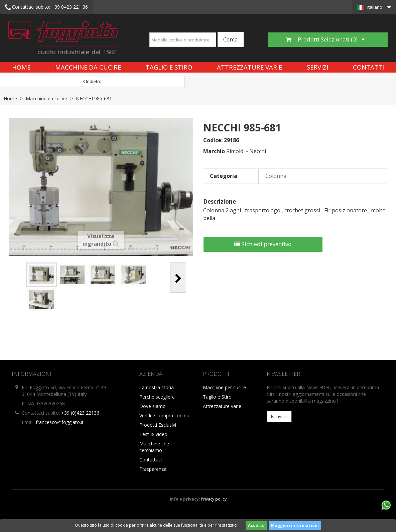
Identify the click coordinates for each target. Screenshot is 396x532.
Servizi (317, 67)
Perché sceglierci (157, 397)
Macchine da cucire (88, 67)
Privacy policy (214, 499)
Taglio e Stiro (169, 67)
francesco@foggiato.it (60, 422)
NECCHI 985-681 (94, 98)
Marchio (214, 151)
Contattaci (151, 460)
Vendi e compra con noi (165, 415)
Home (21, 67)
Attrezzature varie (249, 67)
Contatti (368, 67)
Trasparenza (153, 469)
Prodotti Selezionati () (325, 39)
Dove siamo (153, 406)
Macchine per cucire (224, 387)
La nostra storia (157, 387)
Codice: (213, 140)
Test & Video (153, 434)
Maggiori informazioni (295, 525)
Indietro (92, 81)
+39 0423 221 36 (46, 7)
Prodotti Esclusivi (158, 425)
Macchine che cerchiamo (154, 447)
